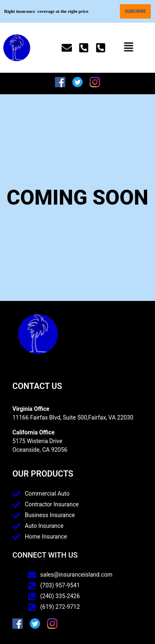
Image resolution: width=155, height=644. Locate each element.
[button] (128, 48)
